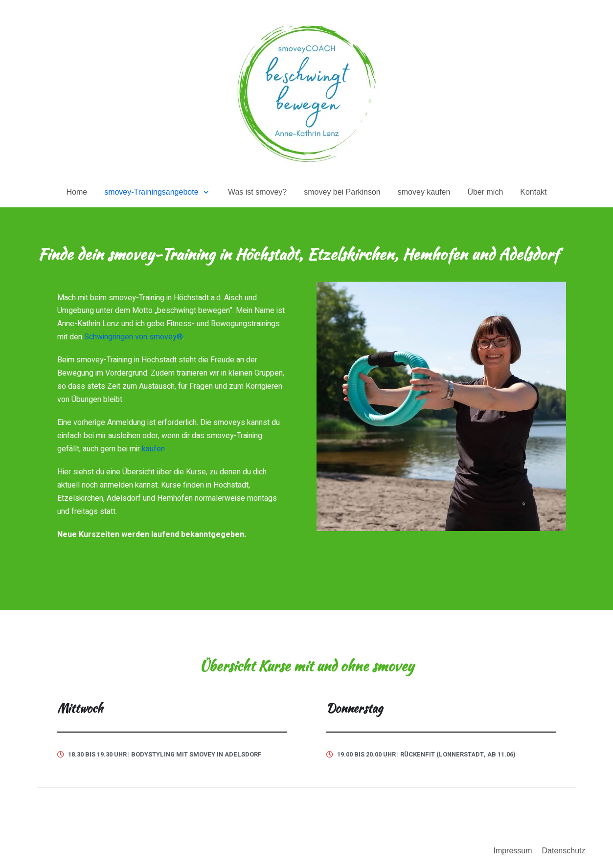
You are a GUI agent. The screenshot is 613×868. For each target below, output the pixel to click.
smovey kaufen (424, 192)
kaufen (153, 449)
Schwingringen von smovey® (134, 337)
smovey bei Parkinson (342, 192)
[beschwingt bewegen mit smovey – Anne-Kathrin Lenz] (307, 93)
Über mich (485, 192)
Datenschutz (564, 851)
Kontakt (533, 192)
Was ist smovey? (257, 192)
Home (77, 192)
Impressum (512, 851)
